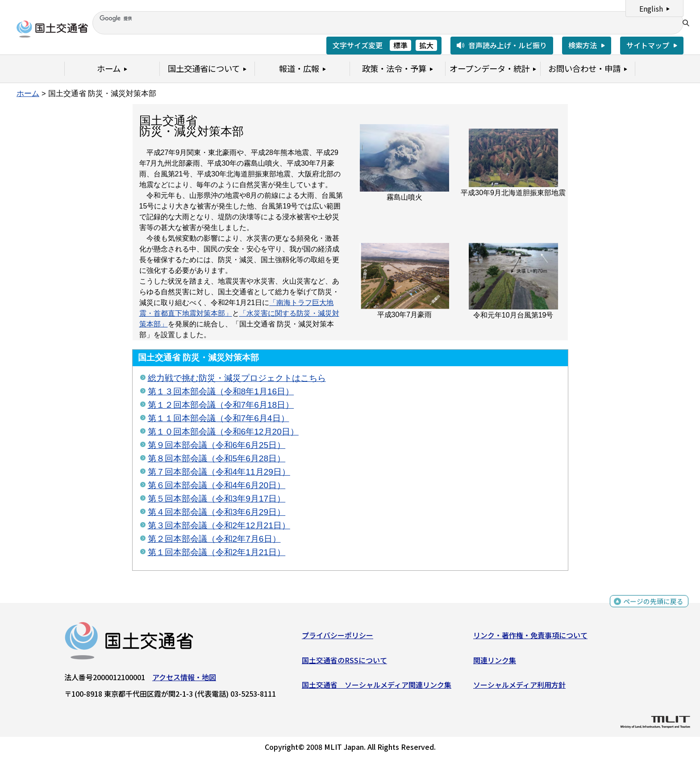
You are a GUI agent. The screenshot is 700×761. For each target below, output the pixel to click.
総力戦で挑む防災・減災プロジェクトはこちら (237, 378)
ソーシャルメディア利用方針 (519, 687)
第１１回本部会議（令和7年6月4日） (219, 418)
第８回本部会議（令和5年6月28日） (217, 458)
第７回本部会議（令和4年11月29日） (219, 472)
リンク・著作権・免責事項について (530, 637)
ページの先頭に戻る (652, 605)
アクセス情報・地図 (184, 679)
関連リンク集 (495, 662)
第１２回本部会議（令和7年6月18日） (221, 405)
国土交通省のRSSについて (344, 662)
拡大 (426, 45)
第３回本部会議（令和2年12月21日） (219, 525)
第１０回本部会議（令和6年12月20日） (223, 432)
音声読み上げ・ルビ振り (508, 45)
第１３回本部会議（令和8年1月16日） (221, 391)
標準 (400, 45)
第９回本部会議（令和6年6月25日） (217, 445)
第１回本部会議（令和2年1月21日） (217, 552)
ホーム (28, 93)
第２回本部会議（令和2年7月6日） (214, 539)
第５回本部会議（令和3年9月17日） (217, 499)
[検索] (385, 18)
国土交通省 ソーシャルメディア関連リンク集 (377, 687)
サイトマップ (648, 45)
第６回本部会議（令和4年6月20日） (217, 485)
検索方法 (583, 45)
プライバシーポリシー (337, 637)
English (651, 8)
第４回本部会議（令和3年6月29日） (217, 512)
